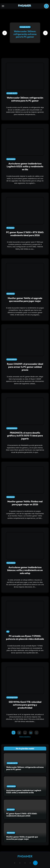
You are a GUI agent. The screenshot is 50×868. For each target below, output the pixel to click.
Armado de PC (25, 27)
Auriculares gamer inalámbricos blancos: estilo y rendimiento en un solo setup (25, 570)
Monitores (11, 294)
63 (31, 733)
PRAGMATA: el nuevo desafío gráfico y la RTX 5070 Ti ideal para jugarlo (25, 436)
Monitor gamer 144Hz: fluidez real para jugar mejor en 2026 (25, 503)
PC (8, 632)
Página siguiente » (25, 737)
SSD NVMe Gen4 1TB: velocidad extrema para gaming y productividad (25, 705)
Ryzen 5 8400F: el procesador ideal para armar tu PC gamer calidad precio (25, 367)
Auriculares (11, 159)
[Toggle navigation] (3, 6)
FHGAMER (24, 5)
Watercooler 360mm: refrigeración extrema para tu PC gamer (25, 34)
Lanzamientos (12, 428)
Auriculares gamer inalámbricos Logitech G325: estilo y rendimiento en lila (25, 166)
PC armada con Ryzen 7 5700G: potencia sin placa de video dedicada (25, 638)
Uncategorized (12, 697)
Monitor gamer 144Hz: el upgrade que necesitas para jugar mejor (25, 300)
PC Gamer (10, 228)
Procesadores (12, 359)
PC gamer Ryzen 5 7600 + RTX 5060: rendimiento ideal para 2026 (25, 234)
